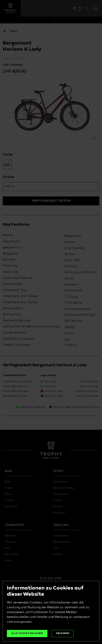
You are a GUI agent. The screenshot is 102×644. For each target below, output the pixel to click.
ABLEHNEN (63, 633)
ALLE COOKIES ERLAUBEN (27, 633)
